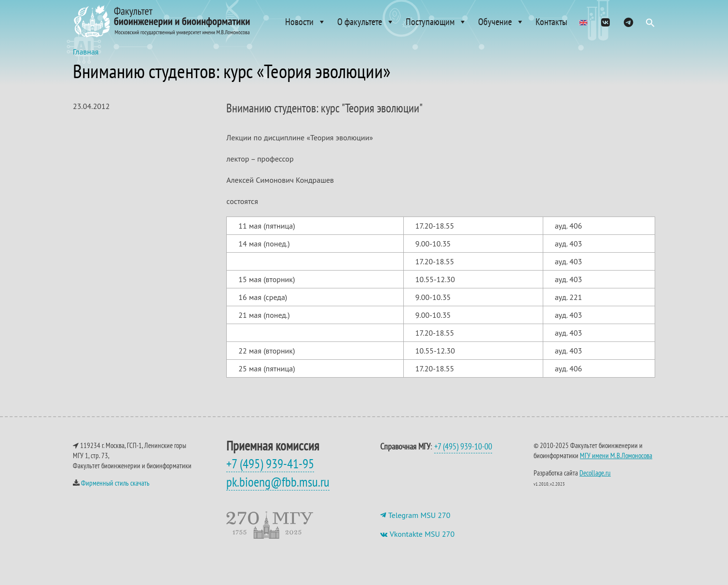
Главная (86, 61)
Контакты (551, 22)
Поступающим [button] (436, 22)
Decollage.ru (595, 483)
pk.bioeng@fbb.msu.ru (278, 491)
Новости (306, 22)
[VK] (605, 22)
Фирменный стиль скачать (115, 493)
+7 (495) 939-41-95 (270, 473)
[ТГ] (628, 22)
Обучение (501, 22)
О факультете (366, 22)
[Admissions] (583, 22)
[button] (650, 25)
